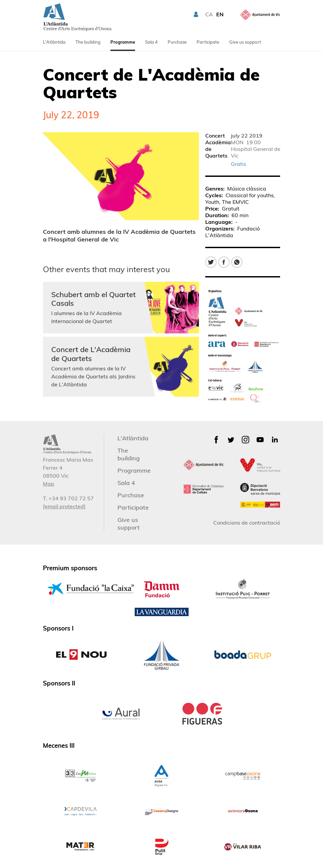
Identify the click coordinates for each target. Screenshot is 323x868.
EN (220, 14)
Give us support (245, 42)
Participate (208, 42)
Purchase (177, 42)
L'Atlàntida (54, 42)
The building (88, 42)
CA (209, 14)
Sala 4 (151, 42)
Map (49, 484)
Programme (123, 42)
